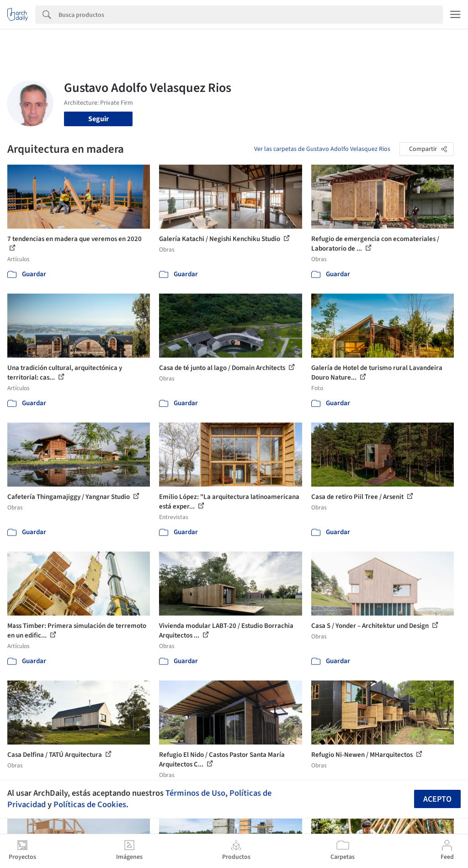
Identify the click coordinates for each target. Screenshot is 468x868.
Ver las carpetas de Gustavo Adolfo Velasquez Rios (322, 149)
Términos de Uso (195, 793)
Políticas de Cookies (90, 804)
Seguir (98, 119)
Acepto (437, 799)
